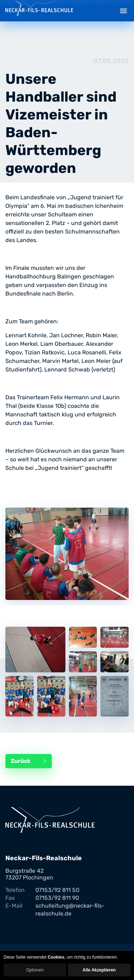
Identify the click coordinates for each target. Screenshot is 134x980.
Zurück (31, 761)
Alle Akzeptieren (99, 970)
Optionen (35, 970)
